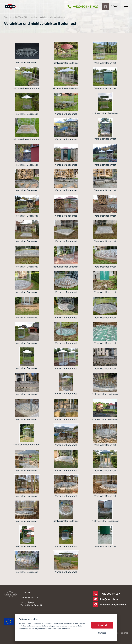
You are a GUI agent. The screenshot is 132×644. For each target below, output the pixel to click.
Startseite (8, 17)
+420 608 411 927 (86, 7)
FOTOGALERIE (21, 17)
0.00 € (114, 6)
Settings (102, 633)
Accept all (102, 625)
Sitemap (125, 633)
